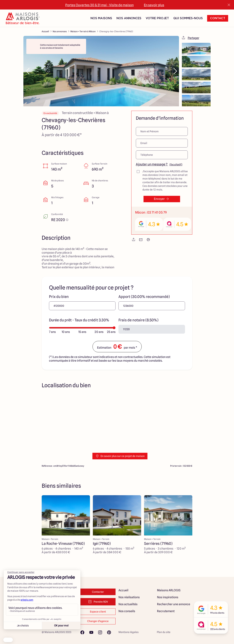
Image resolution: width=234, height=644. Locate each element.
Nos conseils (127, 611)
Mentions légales (129, 632)
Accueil (45, 31)
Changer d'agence (98, 621)
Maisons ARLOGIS (169, 590)
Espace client (98, 612)
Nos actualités (128, 604)
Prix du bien (59, 297)
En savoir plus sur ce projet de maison (120, 456)
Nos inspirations (168, 597)
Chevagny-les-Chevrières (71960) (116, 31)
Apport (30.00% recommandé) (144, 297)
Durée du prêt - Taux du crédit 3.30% (79, 320)
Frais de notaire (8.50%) (138, 320)
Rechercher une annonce (174, 604)
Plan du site (164, 632)
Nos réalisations (129, 597)
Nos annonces (60, 31)
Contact (218, 18)
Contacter (98, 592)
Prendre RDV (98, 602)
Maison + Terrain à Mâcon (83, 31)
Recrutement (166, 611)
